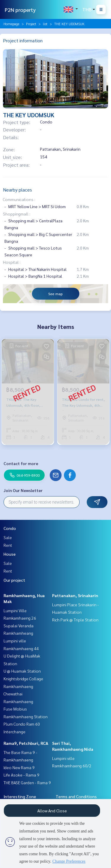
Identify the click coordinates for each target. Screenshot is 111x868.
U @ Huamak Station (22, 671)
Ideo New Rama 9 (19, 767)
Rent (8, 545)
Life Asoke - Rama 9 (21, 775)
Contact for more (21, 463)
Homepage (11, 24)
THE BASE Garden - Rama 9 (27, 782)
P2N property (20, 10)
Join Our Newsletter (23, 490)
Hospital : (12, 262)
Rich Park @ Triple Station (75, 620)
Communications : (19, 199)
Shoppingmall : (17, 214)
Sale (8, 537)
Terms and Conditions (76, 796)
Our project (14, 580)
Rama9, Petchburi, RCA (26, 743)
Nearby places (17, 190)
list (45, 24)
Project (31, 24)
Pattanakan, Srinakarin (75, 595)
